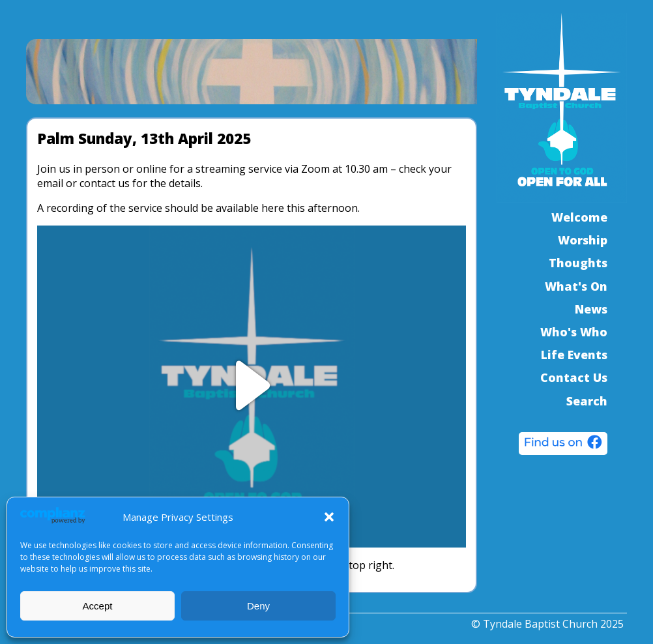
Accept (98, 606)
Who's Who (574, 332)
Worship (583, 240)
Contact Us (574, 377)
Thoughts (578, 263)
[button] (329, 517)
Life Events (574, 355)
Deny (258, 606)
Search (587, 401)
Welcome (579, 217)
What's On (576, 286)
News (591, 309)
